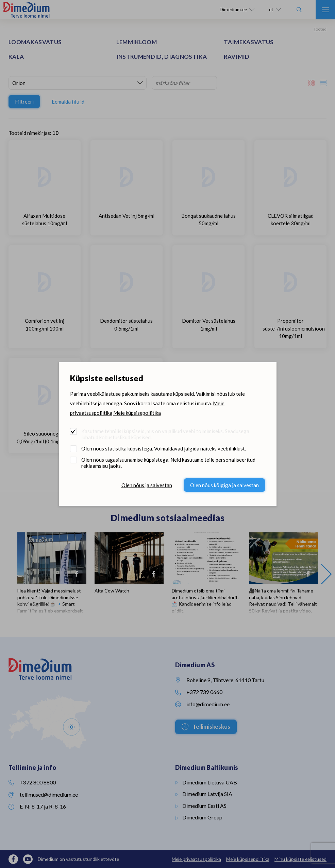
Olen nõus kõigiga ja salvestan (224, 485)
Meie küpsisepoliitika (137, 413)
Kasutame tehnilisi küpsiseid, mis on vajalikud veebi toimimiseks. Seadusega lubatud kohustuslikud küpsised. (165, 434)
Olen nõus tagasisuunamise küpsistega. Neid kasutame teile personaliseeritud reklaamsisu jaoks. (168, 463)
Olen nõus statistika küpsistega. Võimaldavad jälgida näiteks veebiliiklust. (164, 448)
